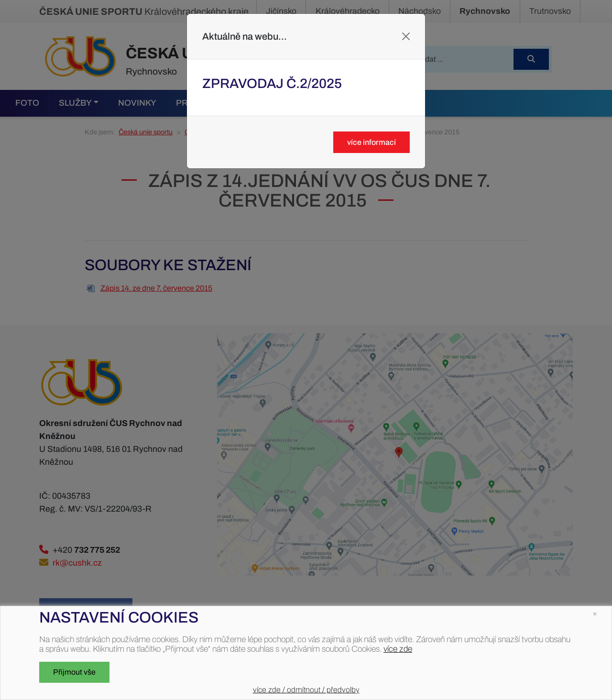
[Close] (406, 36)
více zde (398, 649)
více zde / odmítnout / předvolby (306, 690)
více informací (372, 142)
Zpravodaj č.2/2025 (272, 83)
